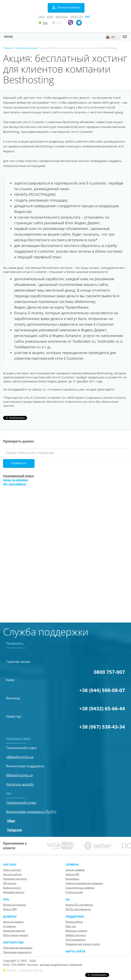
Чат (88, 17)
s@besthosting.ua (20, 757)
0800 (42, 17)
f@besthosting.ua (19, 775)
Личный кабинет (66, 8)
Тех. (43, 23)
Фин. (58, 23)
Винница (62, 17)
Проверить (19, 463)
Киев (50, 17)
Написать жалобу (20, 784)
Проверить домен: (19, 441)
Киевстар (77, 17)
